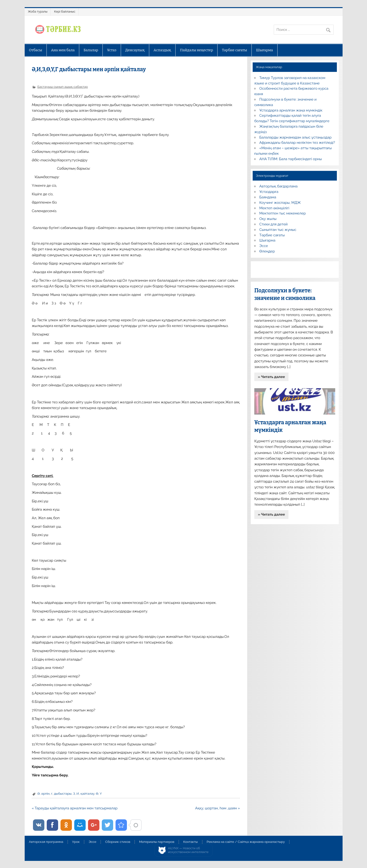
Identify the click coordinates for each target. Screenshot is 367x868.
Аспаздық (162, 50)
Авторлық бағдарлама (278, 186)
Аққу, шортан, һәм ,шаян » (218, 808)
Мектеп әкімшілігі (274, 208)
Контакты (190, 842)
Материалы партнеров (157, 842)
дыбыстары (63, 793)
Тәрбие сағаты (234, 50)
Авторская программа (46, 842)
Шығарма (265, 50)
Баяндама (268, 197)
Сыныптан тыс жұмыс (278, 230)
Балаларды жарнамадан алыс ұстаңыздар (295, 137)
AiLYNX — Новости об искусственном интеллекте (188, 850)
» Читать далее (271, 377)
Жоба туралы (38, 12)
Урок (76, 842)
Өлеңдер (267, 251)
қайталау (87, 793)
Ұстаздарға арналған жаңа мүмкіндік (291, 110)
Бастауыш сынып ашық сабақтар (63, 87)
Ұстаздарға (269, 192)
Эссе (264, 246)
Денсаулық (135, 50)
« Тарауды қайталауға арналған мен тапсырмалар (75, 808)
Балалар (91, 50)
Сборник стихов (118, 842)
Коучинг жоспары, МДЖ (280, 203)
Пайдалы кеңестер (197, 50)
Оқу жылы (268, 219)
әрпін (45, 793)
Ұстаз (112, 50)
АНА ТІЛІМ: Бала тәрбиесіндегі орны (290, 159)
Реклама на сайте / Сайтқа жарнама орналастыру (246, 842)
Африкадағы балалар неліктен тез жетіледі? (297, 143)
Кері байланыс (65, 12)
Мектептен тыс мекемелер (283, 213)
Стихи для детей (273, 224)
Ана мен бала (63, 50)
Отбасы (36, 50)
